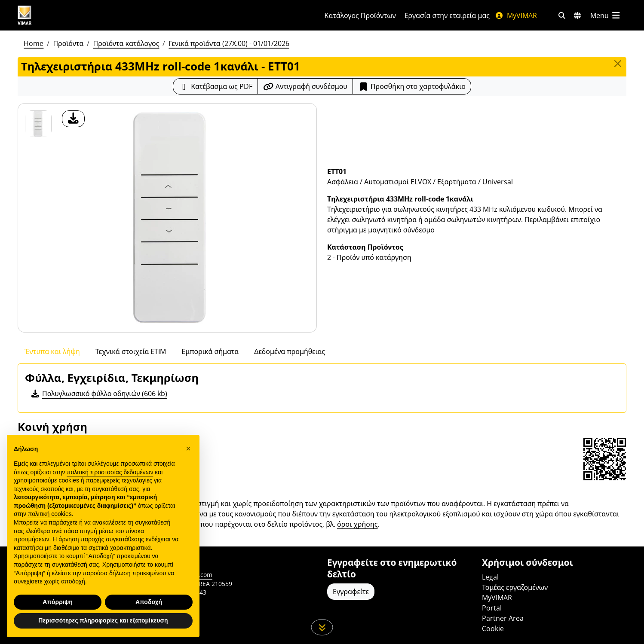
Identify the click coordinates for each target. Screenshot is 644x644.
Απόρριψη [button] (58, 621)
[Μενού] (606, 15)
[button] (188, 467)
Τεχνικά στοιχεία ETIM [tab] (131, 351)
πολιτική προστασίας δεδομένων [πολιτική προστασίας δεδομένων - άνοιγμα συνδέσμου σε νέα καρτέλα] (110, 491)
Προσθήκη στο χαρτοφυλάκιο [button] (412, 86)
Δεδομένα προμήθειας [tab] (290, 351)
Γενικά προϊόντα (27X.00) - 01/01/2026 (229, 43)
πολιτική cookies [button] (50, 533)
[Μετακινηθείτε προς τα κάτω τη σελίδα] (322, 627)
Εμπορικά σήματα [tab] (210, 351)
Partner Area (503, 618)
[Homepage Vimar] (57, 15)
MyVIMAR (516, 15)
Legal (490, 577)
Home (34, 43)
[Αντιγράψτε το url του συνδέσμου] (305, 86)
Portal (492, 608)
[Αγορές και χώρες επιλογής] (577, 15)
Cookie (493, 629)
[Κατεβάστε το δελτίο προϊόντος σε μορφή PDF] (215, 86)
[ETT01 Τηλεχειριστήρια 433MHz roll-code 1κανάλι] (38, 124)
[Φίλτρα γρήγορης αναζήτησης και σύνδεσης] (562, 15)
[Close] (618, 64)
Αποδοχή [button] (149, 621)
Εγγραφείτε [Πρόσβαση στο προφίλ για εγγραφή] (351, 592)
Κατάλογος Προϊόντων (360, 15)
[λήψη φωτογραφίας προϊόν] (73, 119)
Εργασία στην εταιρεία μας (447, 15)
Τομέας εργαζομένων (515, 587)
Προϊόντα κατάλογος (126, 43)
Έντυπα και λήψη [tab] (52, 351)
